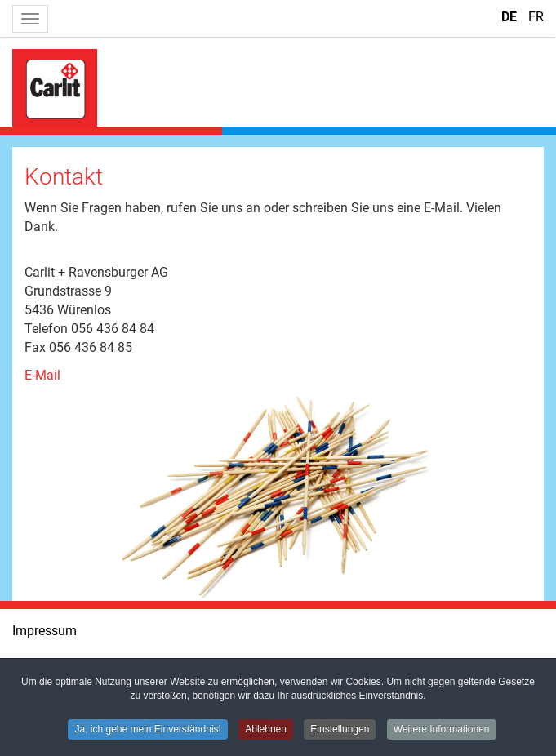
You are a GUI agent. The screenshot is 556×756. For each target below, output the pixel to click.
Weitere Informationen (442, 730)
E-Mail (42, 375)
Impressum (44, 631)
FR (536, 17)
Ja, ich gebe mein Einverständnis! (147, 730)
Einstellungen (340, 730)
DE (511, 17)
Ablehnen (266, 730)
